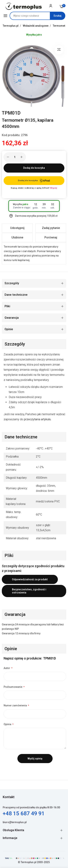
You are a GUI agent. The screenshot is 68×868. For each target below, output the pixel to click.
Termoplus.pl (11, 26)
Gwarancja (12, 318)
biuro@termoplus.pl (15, 822)
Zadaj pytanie (51, 228)
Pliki (7, 306)
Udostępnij (17, 228)
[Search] (57, 16)
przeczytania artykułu (37, 419)
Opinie (9, 329)
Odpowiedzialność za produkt (30, 579)
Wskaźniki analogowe (36, 26)
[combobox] (37, 16)
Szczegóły (12, 283)
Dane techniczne (16, 295)
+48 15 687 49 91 (24, 813)
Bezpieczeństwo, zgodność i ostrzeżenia (29, 591)
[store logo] (24, 6)
